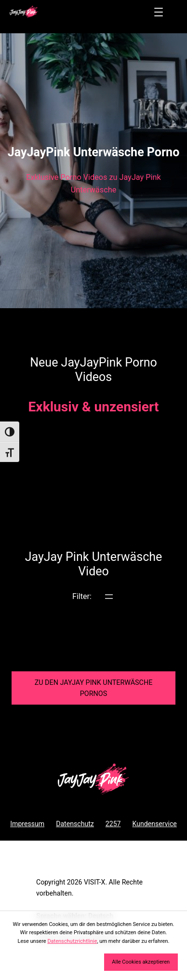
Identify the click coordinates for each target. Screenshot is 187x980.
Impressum (27, 824)
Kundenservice (155, 824)
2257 (113, 824)
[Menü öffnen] (159, 12)
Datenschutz (75, 824)
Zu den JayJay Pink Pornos (94, 688)
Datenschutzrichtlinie (72, 941)
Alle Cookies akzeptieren (141, 962)
